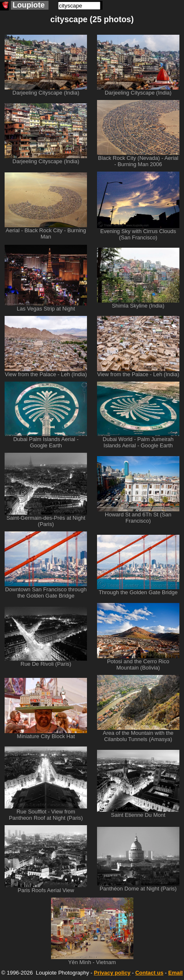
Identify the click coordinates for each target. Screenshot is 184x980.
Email (175, 973)
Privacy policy (112, 973)
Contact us (149, 973)
